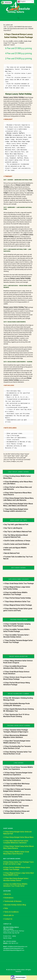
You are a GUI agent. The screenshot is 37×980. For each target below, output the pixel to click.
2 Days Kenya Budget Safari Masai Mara (18, 837)
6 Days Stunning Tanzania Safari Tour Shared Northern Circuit (17, 753)
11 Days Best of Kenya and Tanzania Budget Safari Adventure (17, 790)
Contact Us (8, 919)
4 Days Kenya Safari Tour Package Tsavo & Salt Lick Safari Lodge (18, 863)
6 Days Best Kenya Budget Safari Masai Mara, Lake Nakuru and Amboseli (18, 505)
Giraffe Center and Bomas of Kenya (17, 541)
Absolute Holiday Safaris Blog (15, 905)
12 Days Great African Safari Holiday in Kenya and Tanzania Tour (18, 801)
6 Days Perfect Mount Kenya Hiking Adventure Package (17, 684)
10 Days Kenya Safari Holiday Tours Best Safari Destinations (17, 779)
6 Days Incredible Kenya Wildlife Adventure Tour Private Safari (15, 885)
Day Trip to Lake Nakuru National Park (17, 532)
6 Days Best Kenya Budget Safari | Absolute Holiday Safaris (16, 880)
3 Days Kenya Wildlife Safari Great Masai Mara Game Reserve (16, 853)
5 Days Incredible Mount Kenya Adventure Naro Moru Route (15, 667)
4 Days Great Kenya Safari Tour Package (18, 584)
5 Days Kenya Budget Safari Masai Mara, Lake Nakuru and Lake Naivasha (18, 499)
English (22, 2)
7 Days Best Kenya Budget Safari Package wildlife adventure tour (16, 510)
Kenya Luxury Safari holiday (17, 379)
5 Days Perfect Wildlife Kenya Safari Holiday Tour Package (17, 869)
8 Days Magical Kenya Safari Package (18, 605)
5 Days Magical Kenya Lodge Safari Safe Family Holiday (17, 588)
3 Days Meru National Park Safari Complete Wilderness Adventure (16, 842)
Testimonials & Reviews (12, 901)
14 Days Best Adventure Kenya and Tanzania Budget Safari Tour (16, 812)
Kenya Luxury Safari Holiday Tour (16, 307)
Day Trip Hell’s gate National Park (16, 525)
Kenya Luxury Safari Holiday (14, 97)
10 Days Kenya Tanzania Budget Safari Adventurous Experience (18, 774)
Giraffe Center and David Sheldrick (16, 544)
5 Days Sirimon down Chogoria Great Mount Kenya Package (17, 678)
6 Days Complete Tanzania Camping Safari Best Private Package (17, 625)
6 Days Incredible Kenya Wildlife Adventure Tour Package (15, 594)
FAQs (6, 909)
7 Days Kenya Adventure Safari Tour (17, 602)
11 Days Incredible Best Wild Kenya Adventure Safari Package (16, 785)
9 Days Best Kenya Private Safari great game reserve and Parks (18, 610)
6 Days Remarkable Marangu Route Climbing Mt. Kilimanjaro (16, 705)
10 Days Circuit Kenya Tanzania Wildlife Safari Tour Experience (18, 768)
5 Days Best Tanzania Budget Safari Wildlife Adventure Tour (17, 742)
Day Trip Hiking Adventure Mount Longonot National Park (16, 536)
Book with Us (8, 916)
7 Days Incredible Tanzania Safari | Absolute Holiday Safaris (16, 636)
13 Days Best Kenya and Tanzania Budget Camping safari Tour (16, 807)
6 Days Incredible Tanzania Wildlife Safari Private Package (16, 631)
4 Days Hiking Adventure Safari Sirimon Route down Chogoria (18, 662)
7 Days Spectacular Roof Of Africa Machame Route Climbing (16, 716)
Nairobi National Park (11, 553)
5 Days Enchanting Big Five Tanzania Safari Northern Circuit (17, 748)
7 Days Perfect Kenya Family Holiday (17, 598)
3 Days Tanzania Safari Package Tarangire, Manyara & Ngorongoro (16, 731)
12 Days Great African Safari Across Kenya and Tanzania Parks (17, 796)
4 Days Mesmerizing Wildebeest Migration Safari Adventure (15, 736)
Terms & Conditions (11, 912)
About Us (7, 894)
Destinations (8, 898)
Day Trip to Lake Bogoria (13, 528)
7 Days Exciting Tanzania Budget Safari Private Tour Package (18, 642)
